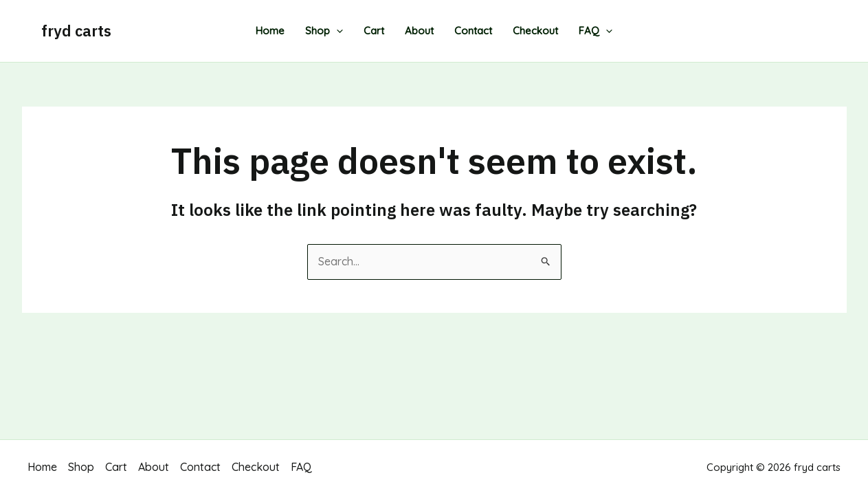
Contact (473, 31)
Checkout (535, 31)
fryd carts (76, 31)
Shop (324, 31)
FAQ (596, 31)
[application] (336, 31)
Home (270, 31)
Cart (374, 31)
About (419, 31)
